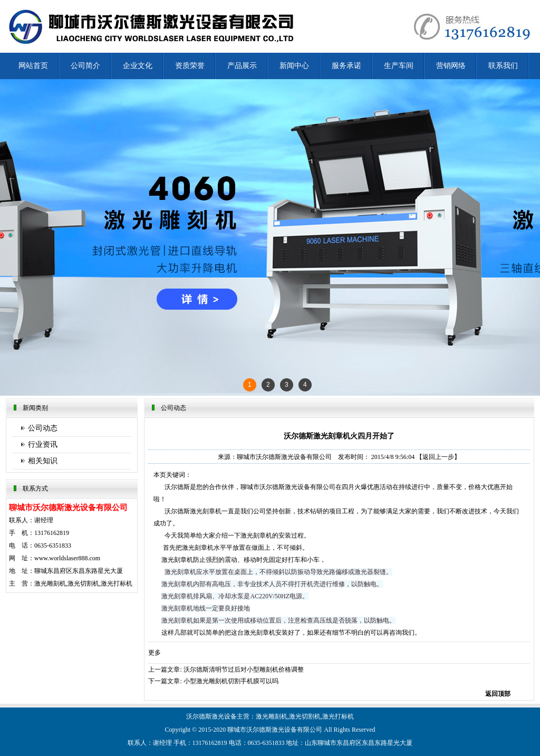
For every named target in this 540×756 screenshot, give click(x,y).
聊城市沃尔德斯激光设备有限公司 (284, 457)
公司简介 (85, 66)
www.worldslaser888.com (67, 558)
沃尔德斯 (259, 730)
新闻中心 (294, 66)
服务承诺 (346, 66)
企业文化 (138, 66)
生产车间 (399, 66)
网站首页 (33, 66)
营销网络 (451, 66)
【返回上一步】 (438, 457)
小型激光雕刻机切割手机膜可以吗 (231, 681)
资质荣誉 (190, 66)
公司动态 (43, 428)
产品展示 (242, 66)
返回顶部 (498, 694)
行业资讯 (43, 444)
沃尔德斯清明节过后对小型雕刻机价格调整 (244, 669)
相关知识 (43, 461)
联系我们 (503, 66)
